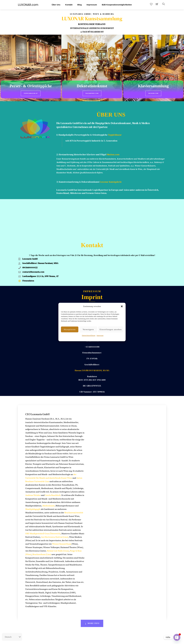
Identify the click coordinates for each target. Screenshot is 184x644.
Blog (79, 5)
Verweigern (88, 329)
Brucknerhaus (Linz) (42, 512)
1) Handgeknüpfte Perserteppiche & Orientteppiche (82, 130)
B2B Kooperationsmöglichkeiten (117, 5)
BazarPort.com (92, 93)
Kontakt (69, 5)
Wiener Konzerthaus (61, 502)
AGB (98, 640)
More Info (92, 581)
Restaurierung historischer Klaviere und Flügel (83, 149)
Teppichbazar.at (31, 93)
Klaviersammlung (153, 86)
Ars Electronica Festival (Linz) (55, 495)
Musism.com (153, 93)
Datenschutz (107, 640)
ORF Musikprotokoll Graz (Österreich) (43, 492)
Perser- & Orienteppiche (31, 86)
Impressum (100, 335)
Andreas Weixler (33, 453)
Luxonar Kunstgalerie (111, 177)
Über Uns (56, 5)
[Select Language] (12, 637)
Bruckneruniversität (74, 471)
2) (58, 149)
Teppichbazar (115, 130)
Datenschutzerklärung (89, 335)
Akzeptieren (70, 329)
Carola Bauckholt (53, 453)
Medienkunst (49, 464)
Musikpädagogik (33, 467)
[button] (122, 306)
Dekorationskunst (92, 86)
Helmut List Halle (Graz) (58, 509)
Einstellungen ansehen (111, 329)
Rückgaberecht (78, 640)
